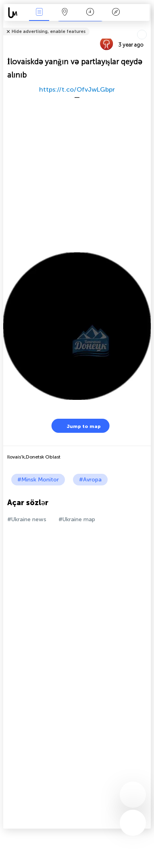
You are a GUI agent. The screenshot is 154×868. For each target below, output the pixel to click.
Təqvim (90, 13)
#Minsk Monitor (38, 480)
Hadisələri (39, 13)
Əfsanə (116, 13)
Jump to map (79, 426)
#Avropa (90, 480)
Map (65, 13)
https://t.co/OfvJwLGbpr (77, 89)
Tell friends (147, 26)
